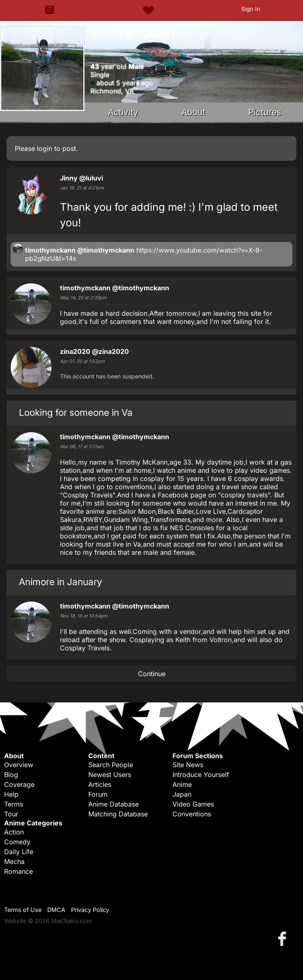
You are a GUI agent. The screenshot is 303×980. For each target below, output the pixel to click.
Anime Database (114, 804)
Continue (152, 674)
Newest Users (110, 775)
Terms (14, 804)
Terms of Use (23, 910)
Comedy (17, 842)
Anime (182, 784)
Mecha (14, 861)
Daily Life (19, 852)
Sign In (250, 9)
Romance (18, 871)
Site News (188, 765)
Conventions (192, 814)
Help (11, 794)
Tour (11, 814)
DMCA (56, 910)
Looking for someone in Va (76, 412)
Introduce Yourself (201, 775)
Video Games (193, 804)
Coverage (19, 784)
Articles (100, 784)
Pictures (265, 112)
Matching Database (118, 814)
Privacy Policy (90, 910)
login (45, 148)
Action (14, 832)
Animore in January (61, 582)
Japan (182, 794)
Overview (19, 765)
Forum (98, 794)
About (193, 112)
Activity (123, 112)
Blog (11, 775)
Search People (111, 765)
